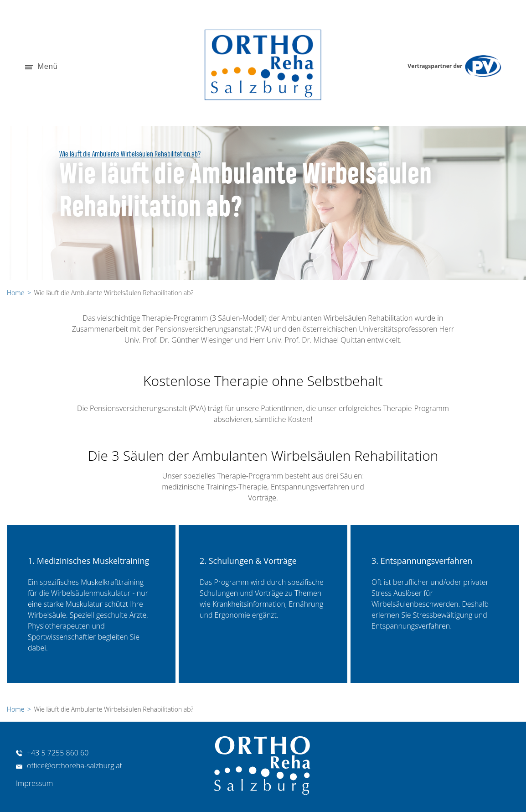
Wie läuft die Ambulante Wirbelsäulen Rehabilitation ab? (130, 154)
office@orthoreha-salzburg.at (69, 765)
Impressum (34, 783)
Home (15, 293)
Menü (41, 67)
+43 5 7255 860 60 (52, 753)
